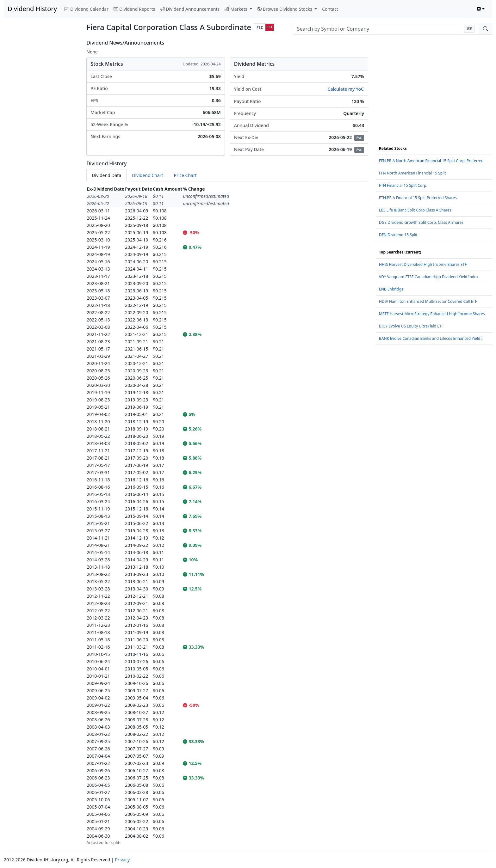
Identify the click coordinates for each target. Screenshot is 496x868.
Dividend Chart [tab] (147, 175)
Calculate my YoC (346, 89)
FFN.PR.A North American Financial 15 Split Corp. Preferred (431, 161)
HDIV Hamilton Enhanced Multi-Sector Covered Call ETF (428, 301)
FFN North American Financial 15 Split (412, 173)
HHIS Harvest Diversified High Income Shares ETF (423, 264)
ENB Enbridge (391, 289)
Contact (330, 9)
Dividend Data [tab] (106, 175)
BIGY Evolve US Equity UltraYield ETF (411, 326)
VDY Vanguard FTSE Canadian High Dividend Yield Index (429, 277)
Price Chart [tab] (185, 175)
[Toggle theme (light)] (481, 9)
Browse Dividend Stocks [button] (285, 9)
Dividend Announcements (190, 9)
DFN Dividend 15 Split (398, 235)
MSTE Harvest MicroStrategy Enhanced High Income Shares (432, 314)
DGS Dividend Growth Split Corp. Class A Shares (421, 222)
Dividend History (32, 9)
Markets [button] (236, 9)
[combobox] (386, 29)
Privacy (122, 860)
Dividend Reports (134, 9)
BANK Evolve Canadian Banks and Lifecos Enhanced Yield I (431, 338)
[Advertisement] (41, 135)
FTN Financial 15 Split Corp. (403, 185)
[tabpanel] (227, 516)
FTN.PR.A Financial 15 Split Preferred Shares (418, 198)
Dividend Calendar (87, 9)
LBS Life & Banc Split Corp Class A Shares (415, 210)
